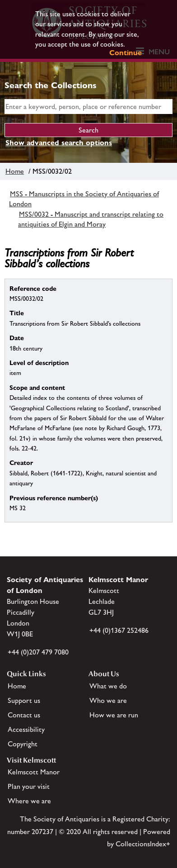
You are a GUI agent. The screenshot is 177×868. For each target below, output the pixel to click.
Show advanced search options (59, 143)
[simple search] (88, 107)
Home (15, 171)
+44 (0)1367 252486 (119, 630)
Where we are (29, 801)
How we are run (114, 715)
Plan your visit (29, 786)
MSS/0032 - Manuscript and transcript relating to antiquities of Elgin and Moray (91, 219)
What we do (108, 686)
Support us (24, 700)
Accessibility (26, 729)
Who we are (108, 700)
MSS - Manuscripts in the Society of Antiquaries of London (84, 199)
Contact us (24, 715)
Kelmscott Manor (34, 772)
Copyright (23, 744)
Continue (126, 53)
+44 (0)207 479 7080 (38, 652)
